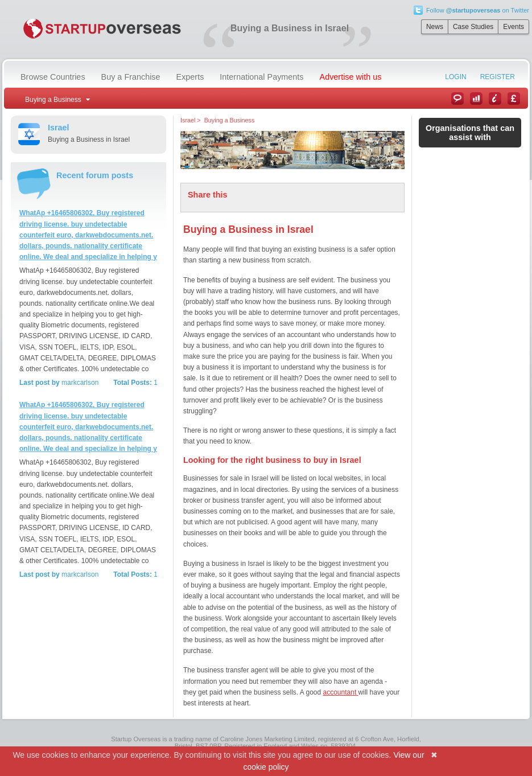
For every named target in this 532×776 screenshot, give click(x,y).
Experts (190, 77)
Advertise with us (351, 77)
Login (455, 77)
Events (514, 27)
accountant (341, 692)
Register (498, 77)
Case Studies (473, 27)
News (435, 27)
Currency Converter (514, 98)
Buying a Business (230, 120)
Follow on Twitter (478, 10)
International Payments (261, 77)
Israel (188, 120)
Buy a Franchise (131, 77)
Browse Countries (53, 77)
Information (495, 98)
